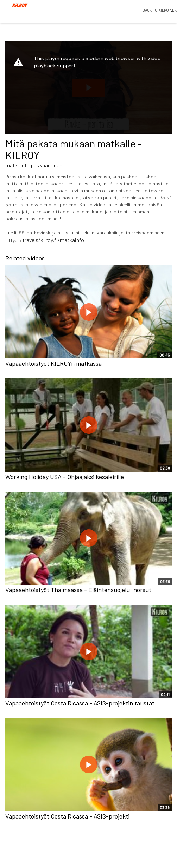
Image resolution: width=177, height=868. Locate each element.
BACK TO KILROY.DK (160, 10)
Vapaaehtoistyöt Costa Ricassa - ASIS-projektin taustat (80, 703)
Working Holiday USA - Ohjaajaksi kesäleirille (65, 477)
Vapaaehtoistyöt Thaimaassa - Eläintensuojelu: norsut (78, 590)
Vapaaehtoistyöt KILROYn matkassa (53, 363)
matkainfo (17, 165)
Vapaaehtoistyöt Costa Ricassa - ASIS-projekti (67, 816)
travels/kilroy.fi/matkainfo (53, 240)
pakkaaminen (47, 165)
